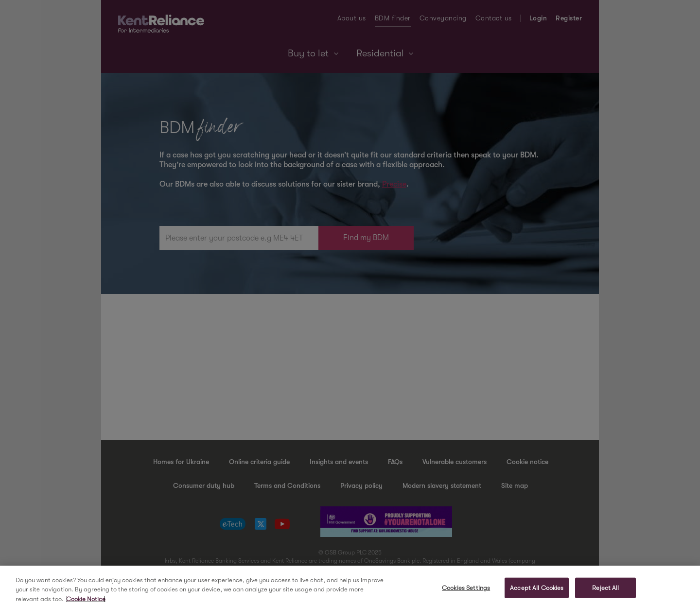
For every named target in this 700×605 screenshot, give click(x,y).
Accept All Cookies (537, 590)
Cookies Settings (466, 590)
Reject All (605, 590)
